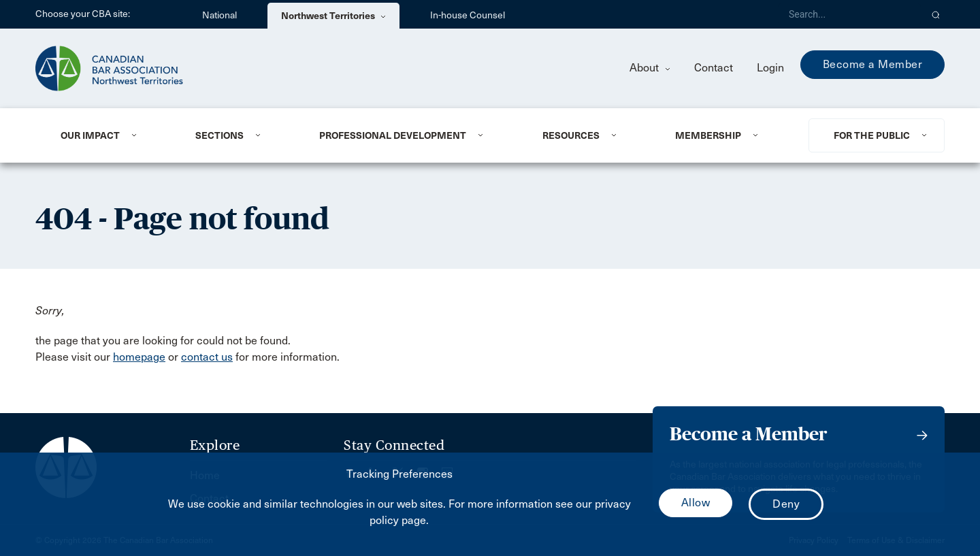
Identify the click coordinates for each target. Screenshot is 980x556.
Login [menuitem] (770, 68)
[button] (936, 14)
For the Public (872, 135)
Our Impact (90, 135)
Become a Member (873, 64)
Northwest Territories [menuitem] (333, 16)
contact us (207, 357)
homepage (139, 357)
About (650, 68)
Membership (708, 135)
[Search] (849, 14)
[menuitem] (111, 135)
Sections (219, 135)
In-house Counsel (468, 15)
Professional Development (393, 135)
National (219, 15)
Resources (571, 135)
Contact (714, 68)
